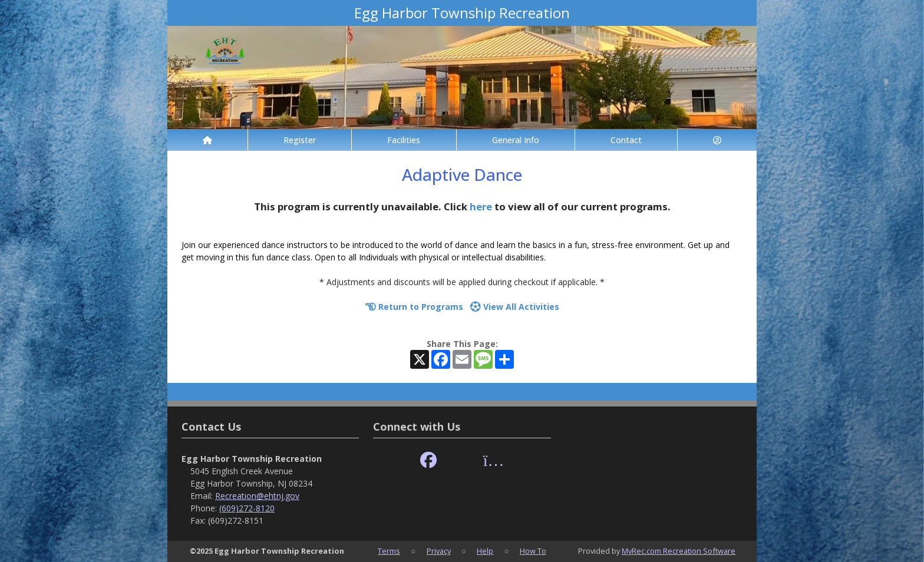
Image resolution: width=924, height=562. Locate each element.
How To (533, 551)
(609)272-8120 (247, 508)
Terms (389, 551)
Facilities (404, 140)
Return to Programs (414, 307)
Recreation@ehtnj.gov (257, 496)
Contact (626, 140)
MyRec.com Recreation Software (679, 551)
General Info (516, 140)
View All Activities (515, 307)
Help (485, 551)
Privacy (439, 551)
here (481, 206)
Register (300, 140)
